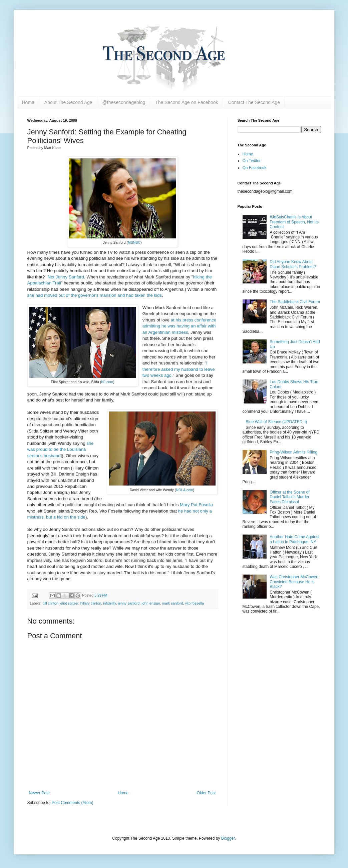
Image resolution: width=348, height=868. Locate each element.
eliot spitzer (69, 603)
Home (28, 102)
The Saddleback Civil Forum (295, 302)
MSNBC (134, 242)
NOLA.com (185, 490)
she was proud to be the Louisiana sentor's (61, 450)
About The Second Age (68, 102)
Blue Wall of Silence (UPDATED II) (276, 422)
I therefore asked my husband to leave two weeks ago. (179, 369)
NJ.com (107, 382)
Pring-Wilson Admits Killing (293, 452)
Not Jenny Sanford (66, 277)
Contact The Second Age (254, 102)
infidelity (109, 603)
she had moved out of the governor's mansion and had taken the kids (95, 295)
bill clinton (50, 603)
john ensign (151, 603)
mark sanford (172, 603)
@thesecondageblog (124, 102)
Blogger (228, 838)
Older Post (206, 793)
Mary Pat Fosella (196, 505)
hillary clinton (91, 603)
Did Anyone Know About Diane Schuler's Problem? (293, 264)
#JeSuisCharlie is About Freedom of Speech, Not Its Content (294, 222)
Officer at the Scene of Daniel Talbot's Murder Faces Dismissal (289, 497)
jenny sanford (129, 603)
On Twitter (252, 161)
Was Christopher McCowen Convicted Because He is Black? (294, 582)
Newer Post (39, 793)
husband (51, 456)
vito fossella (194, 603)
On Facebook (255, 168)
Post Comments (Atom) (73, 803)
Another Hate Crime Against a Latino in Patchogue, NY (294, 539)
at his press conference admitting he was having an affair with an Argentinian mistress (179, 326)
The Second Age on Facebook (187, 102)
